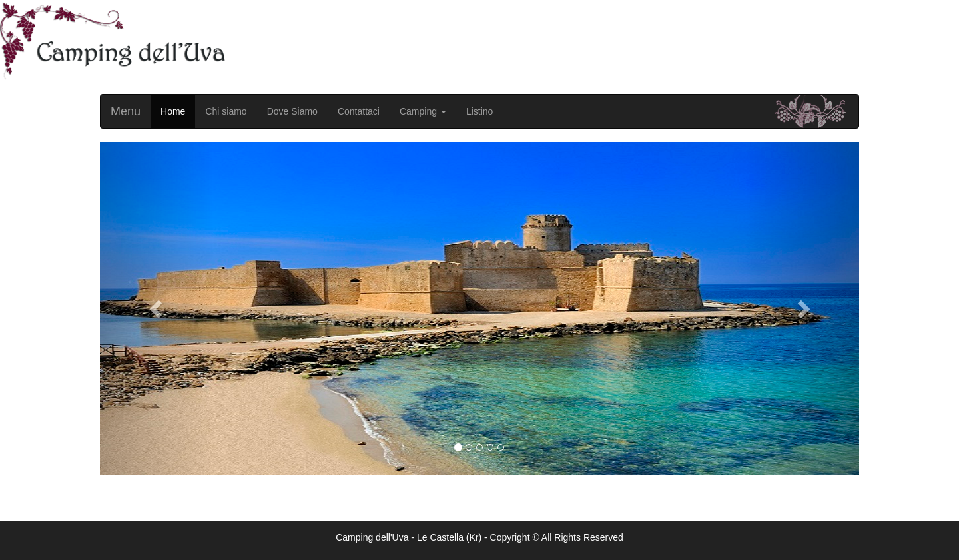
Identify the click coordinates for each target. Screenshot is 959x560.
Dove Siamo (292, 111)
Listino (479, 111)
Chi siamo (226, 111)
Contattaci (359, 111)
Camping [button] (423, 111)
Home (173, 111)
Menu (126, 111)
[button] (157, 308)
